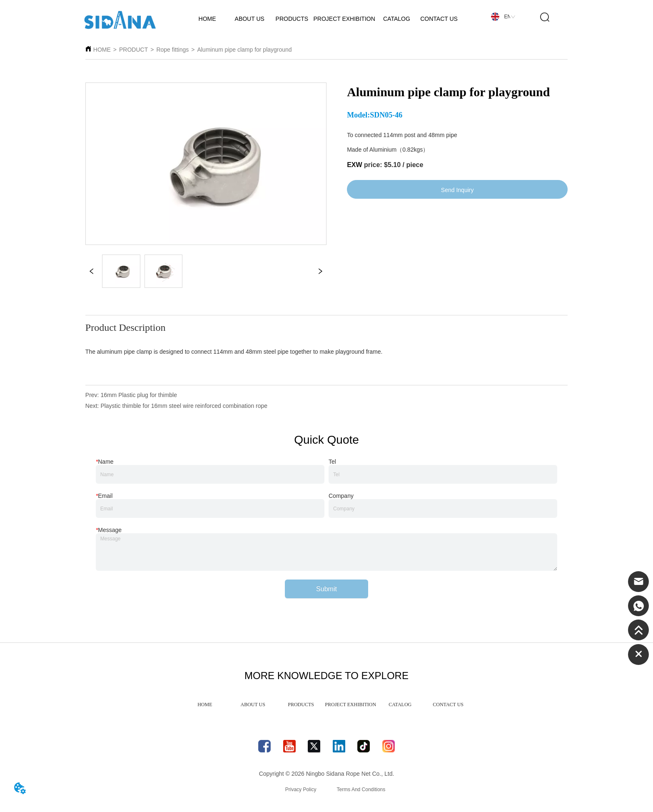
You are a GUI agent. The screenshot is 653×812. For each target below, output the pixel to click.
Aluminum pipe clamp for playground (244, 50)
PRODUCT (133, 50)
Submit (326, 589)
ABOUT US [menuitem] (253, 705)
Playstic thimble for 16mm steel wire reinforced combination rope (184, 406)
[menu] (326, 705)
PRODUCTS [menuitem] (301, 705)
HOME (102, 50)
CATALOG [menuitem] (400, 705)
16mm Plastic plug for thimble (139, 395)
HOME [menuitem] (205, 705)
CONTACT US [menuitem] (448, 705)
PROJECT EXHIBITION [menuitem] (350, 705)
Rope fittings (172, 50)
